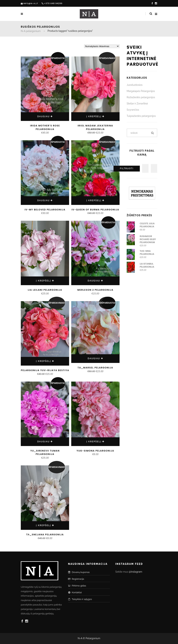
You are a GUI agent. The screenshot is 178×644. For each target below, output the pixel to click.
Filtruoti (127, 169)
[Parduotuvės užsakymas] (102, 46)
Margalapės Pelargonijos (141, 91)
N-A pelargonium (31, 31)
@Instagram (135, 572)
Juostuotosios (135, 85)
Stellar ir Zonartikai (137, 104)
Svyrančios (133, 110)
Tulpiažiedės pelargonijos (141, 116)
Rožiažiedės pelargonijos (141, 97)
